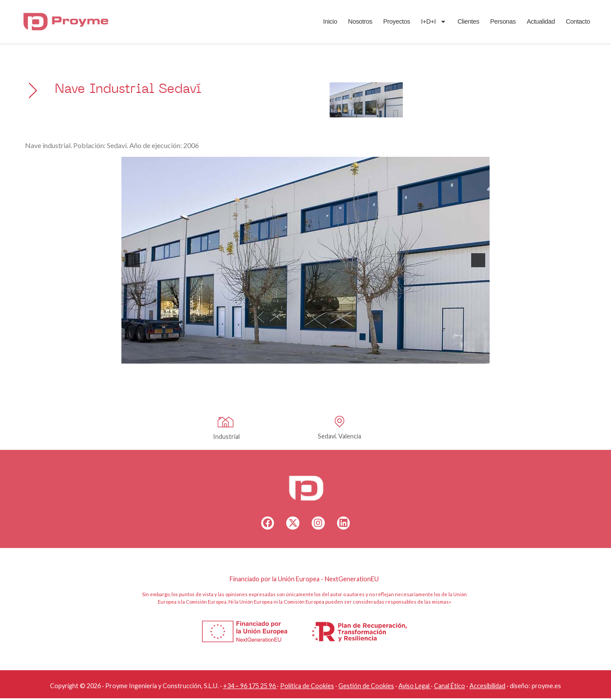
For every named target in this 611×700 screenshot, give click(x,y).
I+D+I (419, 25)
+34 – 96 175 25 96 (249, 688)
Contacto (564, 25)
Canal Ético (449, 688)
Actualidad (527, 25)
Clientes (455, 25)
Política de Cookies (307, 688)
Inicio (316, 25)
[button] (133, 260)
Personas (489, 25)
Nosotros (346, 25)
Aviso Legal (414, 688)
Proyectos (382, 25)
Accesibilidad (487, 688)
